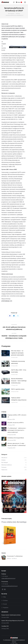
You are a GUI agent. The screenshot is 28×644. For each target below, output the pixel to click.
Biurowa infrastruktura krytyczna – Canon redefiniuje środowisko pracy (19, 381)
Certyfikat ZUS (5, 626)
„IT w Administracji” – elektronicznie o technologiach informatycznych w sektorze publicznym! (17, 430)
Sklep (5, 597)
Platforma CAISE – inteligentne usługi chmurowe (19, 399)
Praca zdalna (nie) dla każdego (14, 522)
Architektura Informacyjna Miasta (16, 438)
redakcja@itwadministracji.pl (8, 578)
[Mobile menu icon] (25, 2)
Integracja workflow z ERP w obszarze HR (17, 416)
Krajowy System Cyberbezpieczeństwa (11, 615)
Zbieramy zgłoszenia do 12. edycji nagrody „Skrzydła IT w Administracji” (17, 444)
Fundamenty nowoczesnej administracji (18, 362)
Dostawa (5, 600)
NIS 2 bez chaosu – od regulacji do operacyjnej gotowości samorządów (18, 353)
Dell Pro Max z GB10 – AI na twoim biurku (19, 371)
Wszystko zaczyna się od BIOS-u (16, 423)
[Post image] (6, 353)
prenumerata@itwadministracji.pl (9, 586)
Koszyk (5, 604)
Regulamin (6, 608)
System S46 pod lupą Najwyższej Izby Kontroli (13, 621)
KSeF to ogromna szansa (18, 389)
